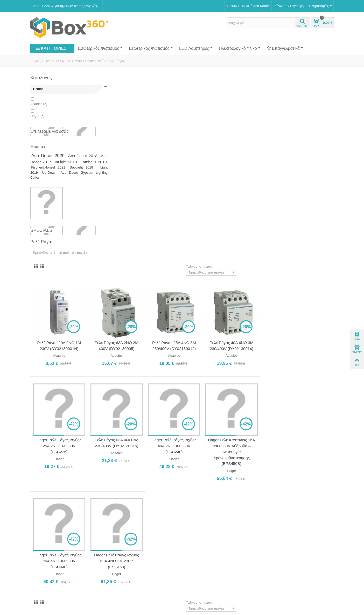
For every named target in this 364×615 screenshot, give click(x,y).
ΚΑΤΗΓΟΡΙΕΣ (51, 48)
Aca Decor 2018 (85, 156)
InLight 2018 (87, 162)
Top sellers (40, 566)
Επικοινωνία (41, 498)
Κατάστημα (40, 492)
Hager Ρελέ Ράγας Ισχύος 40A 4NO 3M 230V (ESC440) (136, 392)
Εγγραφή (242, 564)
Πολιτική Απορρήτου (47, 526)
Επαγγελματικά (285, 48)
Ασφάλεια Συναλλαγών (49, 515)
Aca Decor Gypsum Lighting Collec (65, 176)
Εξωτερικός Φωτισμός (151, 48)
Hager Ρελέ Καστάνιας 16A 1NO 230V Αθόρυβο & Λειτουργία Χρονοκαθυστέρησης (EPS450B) (306, 284)
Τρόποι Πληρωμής (46, 503)
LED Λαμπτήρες (196, 48)
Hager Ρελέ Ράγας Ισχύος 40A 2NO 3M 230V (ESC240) (249, 278)
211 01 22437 (216, 493)
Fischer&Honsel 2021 (82, 168)
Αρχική (36, 61)
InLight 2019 (66, 173)
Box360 (63, 582)
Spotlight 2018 (43, 173)
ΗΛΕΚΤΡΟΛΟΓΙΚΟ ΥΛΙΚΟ (64, 61)
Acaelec (39, 104)
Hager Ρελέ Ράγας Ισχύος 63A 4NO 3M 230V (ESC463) (193, 392)
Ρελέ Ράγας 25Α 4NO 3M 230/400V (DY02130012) (249, 179)
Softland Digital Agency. (116, 582)
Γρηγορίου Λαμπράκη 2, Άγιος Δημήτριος (216, 487)
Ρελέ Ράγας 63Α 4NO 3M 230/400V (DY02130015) (193, 275)
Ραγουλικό (96, 61)
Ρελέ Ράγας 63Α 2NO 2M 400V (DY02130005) (193, 179)
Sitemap (116, 566)
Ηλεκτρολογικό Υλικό (240, 48)
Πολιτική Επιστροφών (48, 520)
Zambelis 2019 (47, 168)
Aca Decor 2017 (52, 162)
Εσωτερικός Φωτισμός (100, 48)
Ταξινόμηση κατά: (272, 101)
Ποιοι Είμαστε (42, 487)
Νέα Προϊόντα (43, 561)
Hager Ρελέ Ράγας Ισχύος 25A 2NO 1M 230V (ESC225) (136, 278)
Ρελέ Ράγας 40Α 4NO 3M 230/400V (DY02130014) (306, 179)
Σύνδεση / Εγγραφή (289, 6)
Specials (41, 231)
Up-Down (85, 173)
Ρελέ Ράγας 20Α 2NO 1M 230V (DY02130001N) (136, 179)
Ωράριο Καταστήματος (129, 505)
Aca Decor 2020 (50, 156)
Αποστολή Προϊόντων (48, 509)
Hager (37, 116)
